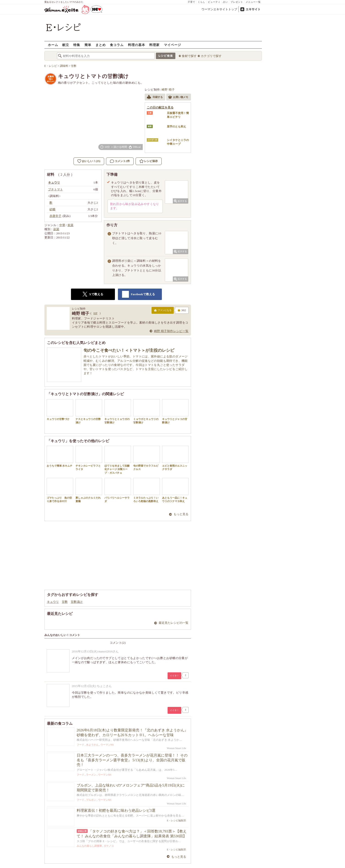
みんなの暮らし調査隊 (89, 846)
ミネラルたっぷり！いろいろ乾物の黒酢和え (147, 490)
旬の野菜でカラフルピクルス (147, 458)
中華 (62, 225)
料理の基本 (137, 45)
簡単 (88, 45)
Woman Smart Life (176, 748)
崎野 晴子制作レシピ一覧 (171, 331)
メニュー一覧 (253, 2)
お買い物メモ (178, 97)
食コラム (117, 45)
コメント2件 (120, 161)
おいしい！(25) (91, 161)
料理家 (154, 45)
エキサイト (253, 9)
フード (80, 745)
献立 (66, 45)
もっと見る (181, 514)
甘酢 (65, 602)
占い (225, 2)
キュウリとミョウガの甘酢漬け (118, 411)
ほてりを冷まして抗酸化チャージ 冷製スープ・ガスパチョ (118, 460)
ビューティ (214, 2)
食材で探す (189, 56)
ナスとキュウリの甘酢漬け (89, 411)
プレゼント (237, 2)
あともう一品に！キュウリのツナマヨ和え (175, 490)
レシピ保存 (151, 161)
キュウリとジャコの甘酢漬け (175, 411)
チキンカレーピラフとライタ (89, 458)
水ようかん (92, 745)
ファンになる (163, 311)
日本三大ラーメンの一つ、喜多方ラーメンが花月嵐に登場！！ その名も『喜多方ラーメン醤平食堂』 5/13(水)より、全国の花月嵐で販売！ (132, 760)
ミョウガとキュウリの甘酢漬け (147, 411)
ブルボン (91, 800)
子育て (192, 2)
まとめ (101, 45)
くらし (202, 2)
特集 (77, 45)
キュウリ (53, 602)
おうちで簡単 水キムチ (60, 456)
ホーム (53, 45)
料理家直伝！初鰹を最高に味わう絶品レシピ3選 (116, 810)
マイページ (172, 45)
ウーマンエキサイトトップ (219, 9)
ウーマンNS (107, 745)
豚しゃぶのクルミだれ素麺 (89, 490)
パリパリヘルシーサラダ (118, 490)
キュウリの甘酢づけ (60, 410)
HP (95, 313)
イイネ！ (174, 676)
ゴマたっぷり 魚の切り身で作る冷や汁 (60, 490)
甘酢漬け (77, 602)
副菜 (56, 229)
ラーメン (91, 775)
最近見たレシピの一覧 (174, 623)
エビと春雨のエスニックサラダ (175, 458)
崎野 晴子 (168, 90)
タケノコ (109, 846)
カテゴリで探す (211, 56)
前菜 (71, 225)
